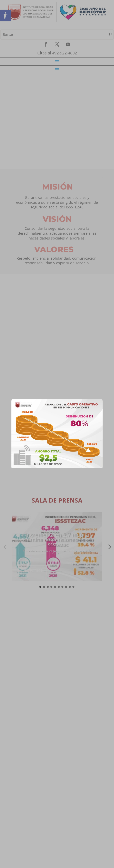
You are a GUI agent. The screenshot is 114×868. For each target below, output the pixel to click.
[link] (57, 467)
